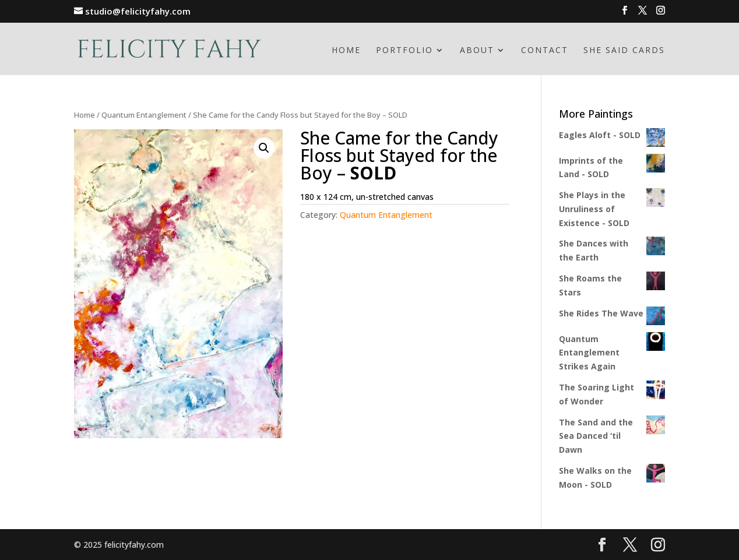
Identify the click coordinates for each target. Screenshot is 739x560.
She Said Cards (624, 51)
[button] (264, 148)
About (477, 51)
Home (346, 51)
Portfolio (404, 51)
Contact (545, 51)
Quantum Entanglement (144, 115)
